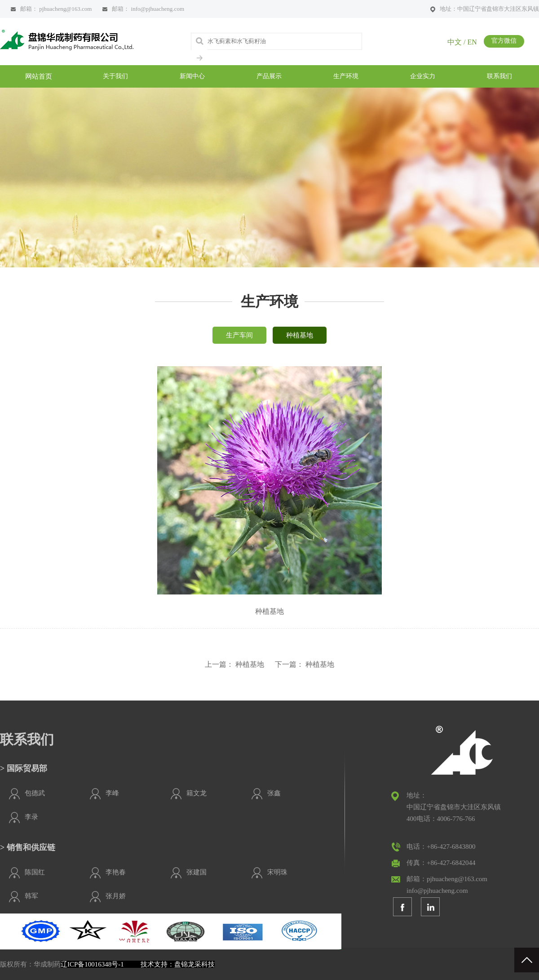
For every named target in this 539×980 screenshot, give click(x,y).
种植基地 (300, 335)
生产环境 (346, 76)
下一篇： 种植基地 (305, 664)
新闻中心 (192, 76)
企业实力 (423, 76)
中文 (455, 42)
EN (472, 42)
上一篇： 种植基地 (234, 664)
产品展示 (269, 76)
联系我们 (499, 76)
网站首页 (39, 76)
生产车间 (239, 335)
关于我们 (115, 76)
